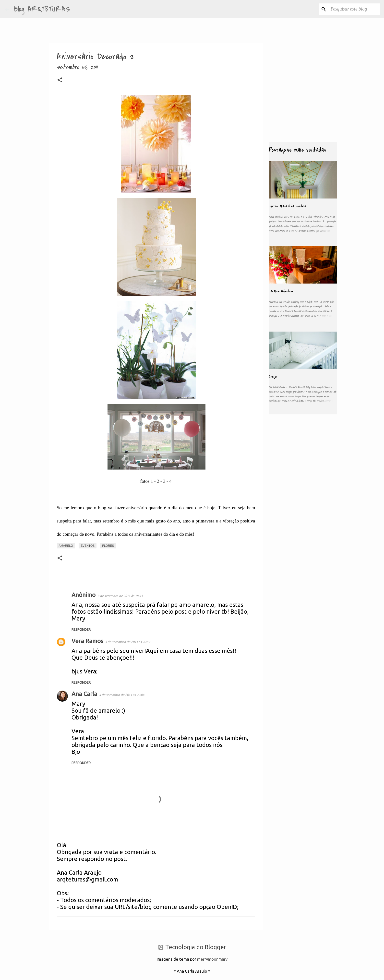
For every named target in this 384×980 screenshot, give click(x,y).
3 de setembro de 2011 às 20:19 (128, 642)
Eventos (88, 546)
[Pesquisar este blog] (354, 9)
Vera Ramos (87, 641)
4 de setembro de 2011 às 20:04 (122, 695)
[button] (60, 81)
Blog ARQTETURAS (42, 9)
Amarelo (66, 546)
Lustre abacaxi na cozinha (288, 206)
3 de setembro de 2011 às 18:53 (120, 596)
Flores (108, 546)
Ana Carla (84, 694)
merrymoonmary (212, 959)
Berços (273, 377)
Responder (81, 630)
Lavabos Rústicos (281, 291)
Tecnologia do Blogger (192, 947)
